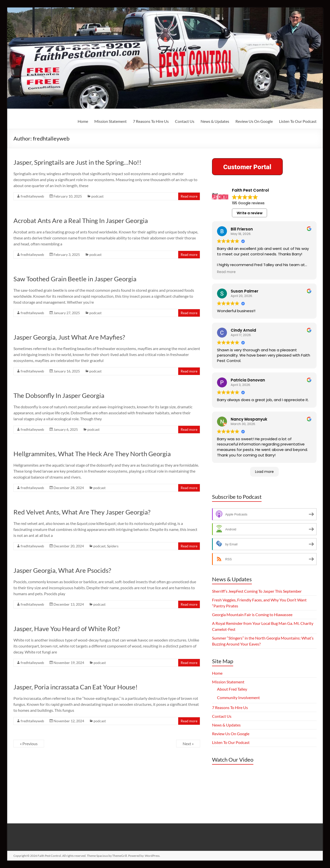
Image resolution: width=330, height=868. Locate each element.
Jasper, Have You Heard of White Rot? (67, 629)
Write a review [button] (250, 213)
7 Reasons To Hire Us (151, 121)
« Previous (29, 744)
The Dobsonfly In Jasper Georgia (59, 395)
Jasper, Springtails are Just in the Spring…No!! (77, 162)
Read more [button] (226, 272)
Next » (188, 744)
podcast (97, 196)
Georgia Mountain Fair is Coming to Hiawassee (252, 615)
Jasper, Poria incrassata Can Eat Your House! (76, 687)
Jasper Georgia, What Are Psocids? (62, 570)
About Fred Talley (232, 689)
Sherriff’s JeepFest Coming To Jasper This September (257, 591)
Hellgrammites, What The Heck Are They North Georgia (92, 454)
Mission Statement (110, 121)
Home (83, 121)
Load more (264, 472)
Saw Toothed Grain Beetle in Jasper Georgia (75, 279)
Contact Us (185, 121)
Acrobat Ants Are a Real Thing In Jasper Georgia (81, 220)
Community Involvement (238, 697)
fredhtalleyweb (32, 196)
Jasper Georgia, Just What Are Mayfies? (69, 337)
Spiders (113, 546)
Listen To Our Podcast (298, 121)
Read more (189, 196)
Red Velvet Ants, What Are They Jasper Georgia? (82, 512)
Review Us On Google (254, 121)
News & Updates (215, 121)
